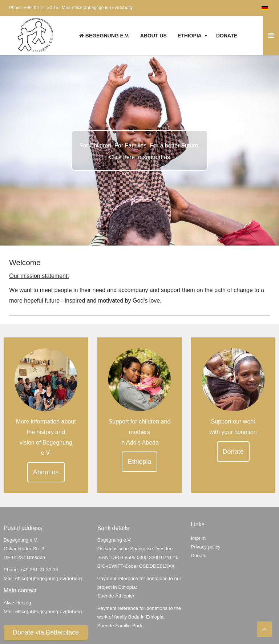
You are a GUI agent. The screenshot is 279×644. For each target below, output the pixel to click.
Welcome (25, 262)
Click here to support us (139, 157)
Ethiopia (190, 36)
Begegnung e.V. (104, 36)
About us (153, 36)
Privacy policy (205, 547)
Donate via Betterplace (46, 632)
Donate (227, 36)
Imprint (198, 538)
